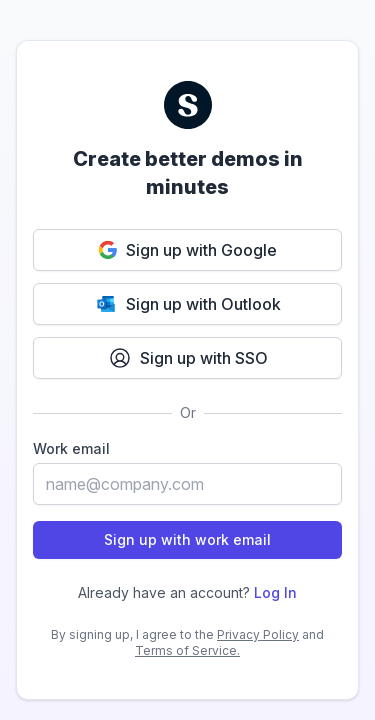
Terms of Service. (187, 650)
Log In (275, 592)
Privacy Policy (258, 634)
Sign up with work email (187, 539)
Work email (71, 448)
